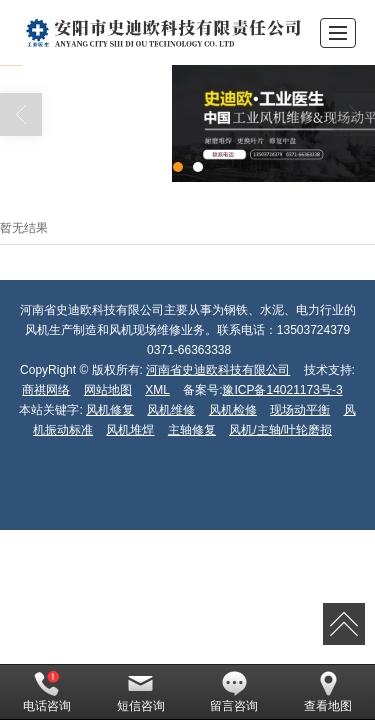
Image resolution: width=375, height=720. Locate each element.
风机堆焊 (130, 430)
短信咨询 (141, 692)
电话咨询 (47, 692)
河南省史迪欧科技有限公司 (218, 370)
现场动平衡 (300, 410)
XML (157, 390)
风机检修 (233, 410)
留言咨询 (234, 692)
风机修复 (110, 410)
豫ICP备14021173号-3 (282, 390)
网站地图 (108, 390)
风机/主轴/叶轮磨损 (280, 430)
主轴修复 (192, 430)
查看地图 (328, 692)
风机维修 (171, 410)
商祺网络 (46, 390)
